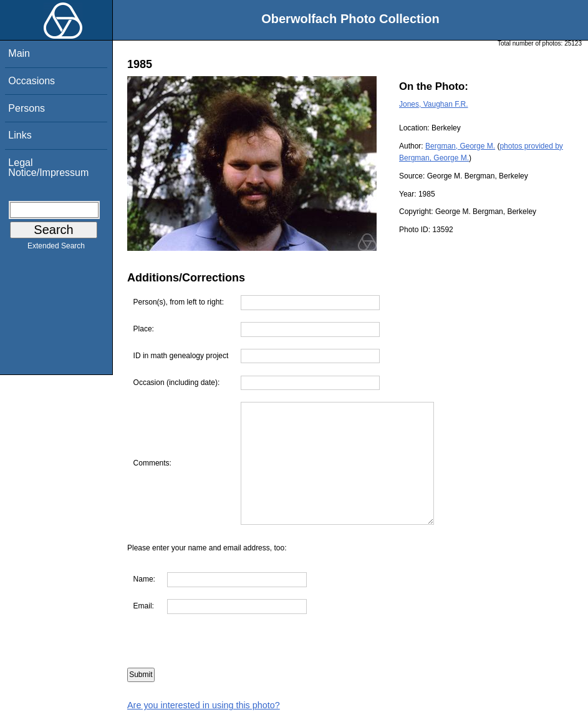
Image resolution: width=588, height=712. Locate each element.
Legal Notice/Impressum (48, 168)
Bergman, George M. (460, 146)
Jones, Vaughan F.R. (434, 104)
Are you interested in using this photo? (204, 705)
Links (20, 135)
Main (19, 53)
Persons (27, 108)
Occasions (31, 81)
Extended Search (56, 248)
